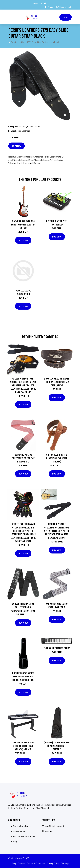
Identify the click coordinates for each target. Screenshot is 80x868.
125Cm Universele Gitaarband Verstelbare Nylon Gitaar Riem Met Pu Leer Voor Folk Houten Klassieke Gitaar (57, 531)
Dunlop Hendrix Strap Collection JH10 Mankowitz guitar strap (23, 607)
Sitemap (65, 863)
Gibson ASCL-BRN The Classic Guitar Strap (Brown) (57, 458)
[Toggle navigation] (12, 17)
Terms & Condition (36, 863)
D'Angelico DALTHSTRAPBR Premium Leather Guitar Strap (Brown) (57, 382)
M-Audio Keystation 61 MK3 (57, 648)
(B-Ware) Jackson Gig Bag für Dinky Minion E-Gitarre (57, 746)
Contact (21, 863)
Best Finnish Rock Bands (24, 836)
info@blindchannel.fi (63, 7)
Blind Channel (20, 831)
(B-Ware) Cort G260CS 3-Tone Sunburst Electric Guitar (23, 224)
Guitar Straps (34, 127)
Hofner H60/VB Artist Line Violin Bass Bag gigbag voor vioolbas (23, 676)
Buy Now (17, 146)
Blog (15, 842)
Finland (50, 7)
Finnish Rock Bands (22, 826)
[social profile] (45, 3)
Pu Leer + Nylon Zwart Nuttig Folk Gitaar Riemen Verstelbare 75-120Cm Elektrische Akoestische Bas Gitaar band (23, 385)
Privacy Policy (53, 863)
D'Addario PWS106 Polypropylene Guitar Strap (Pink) (23, 458)
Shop (66, 17)
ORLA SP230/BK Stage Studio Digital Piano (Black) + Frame (23, 746)
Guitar (23, 127)
